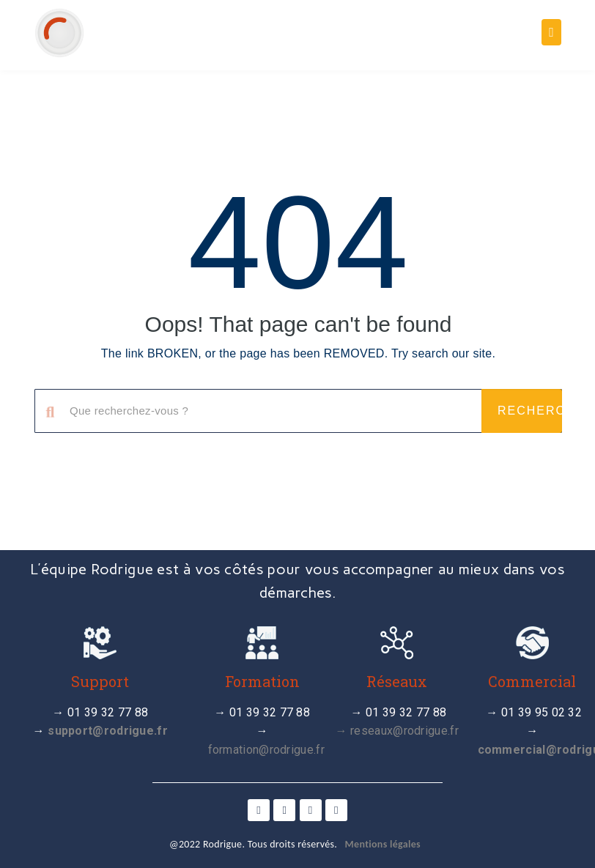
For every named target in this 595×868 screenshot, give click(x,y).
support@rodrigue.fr (108, 731)
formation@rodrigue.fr (266, 750)
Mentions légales (383, 844)
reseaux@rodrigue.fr (404, 731)
